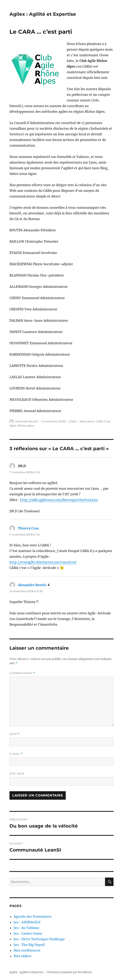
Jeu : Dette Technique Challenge (39, 939)
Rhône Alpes (26, 426)
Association (87, 421)
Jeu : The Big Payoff (29, 945)
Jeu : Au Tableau (26, 928)
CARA (72, 421)
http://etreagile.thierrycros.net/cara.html (43, 562)
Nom (15, 734)
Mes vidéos (22, 956)
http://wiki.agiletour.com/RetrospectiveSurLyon (59, 500)
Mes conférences (27, 950)
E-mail (16, 754)
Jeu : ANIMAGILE (27, 922)
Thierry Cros (28, 528)
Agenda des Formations (32, 916)
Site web (17, 773)
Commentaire (22, 673)
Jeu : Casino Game (28, 933)
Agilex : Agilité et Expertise (43, 14)
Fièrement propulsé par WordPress (70, 972)
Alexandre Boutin (27, 421)
